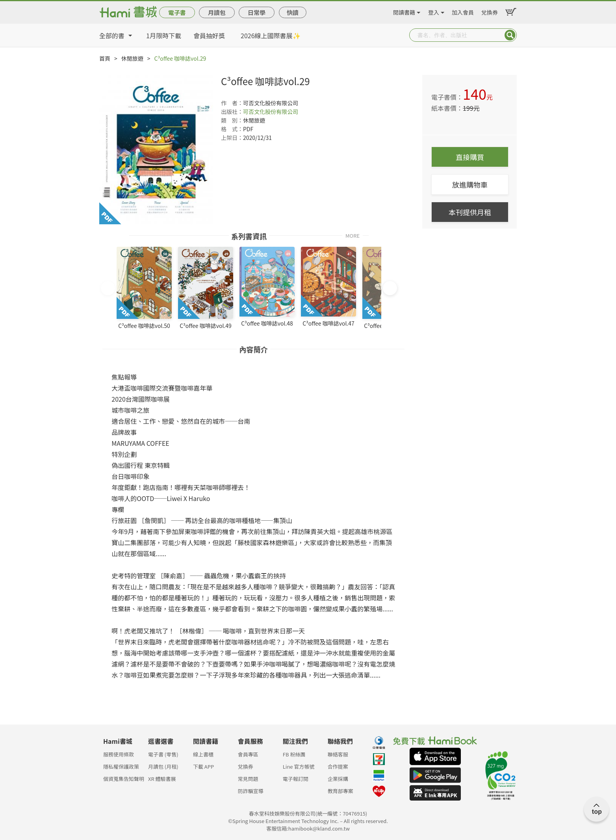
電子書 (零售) (163, 754)
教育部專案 (340, 791)
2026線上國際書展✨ (271, 35)
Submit (510, 35)
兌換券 (490, 11)
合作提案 (338, 766)
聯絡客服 (338, 754)
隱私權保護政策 (121, 766)
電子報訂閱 (296, 779)
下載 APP (203, 766)
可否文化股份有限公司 (271, 112)
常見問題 (248, 779)
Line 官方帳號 (299, 766)
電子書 (177, 12)
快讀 (293, 12)
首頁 (105, 58)
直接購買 (470, 157)
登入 (434, 11)
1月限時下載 (164, 35)
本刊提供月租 (470, 212)
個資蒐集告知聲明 (124, 779)
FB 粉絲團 (294, 754)
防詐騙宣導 (251, 791)
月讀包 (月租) (163, 766)
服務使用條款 (119, 754)
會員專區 (248, 754)
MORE (353, 235)
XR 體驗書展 (162, 779)
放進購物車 (470, 184)
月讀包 (217, 12)
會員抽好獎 (209, 35)
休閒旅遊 (132, 58)
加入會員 (463, 11)
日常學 (257, 12)
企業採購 (338, 779)
